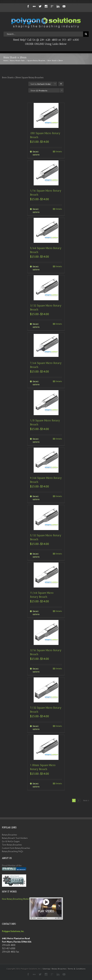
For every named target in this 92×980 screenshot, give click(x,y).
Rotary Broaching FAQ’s (13, 852)
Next (85, 800)
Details (59, 151)
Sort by (41, 84)
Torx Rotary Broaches (12, 845)
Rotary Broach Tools (17, 61)
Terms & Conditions (77, 969)
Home (5, 61)
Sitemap (46, 969)
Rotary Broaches (10, 835)
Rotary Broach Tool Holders (15, 838)
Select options (36, 153)
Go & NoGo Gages (11, 842)
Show (39, 91)
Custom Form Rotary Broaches (16, 848)
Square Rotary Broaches (36, 61)
